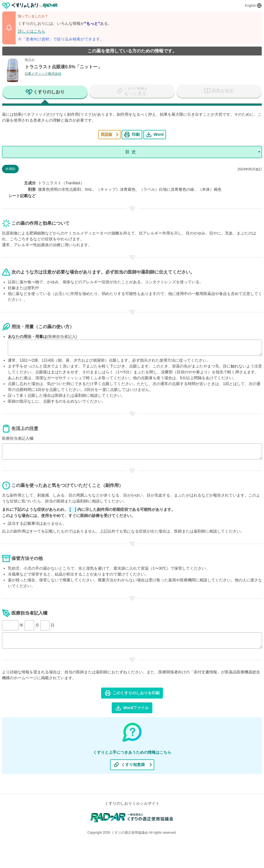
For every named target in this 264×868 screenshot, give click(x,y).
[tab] (45, 93)
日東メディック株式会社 (43, 74)
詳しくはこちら (32, 31)
